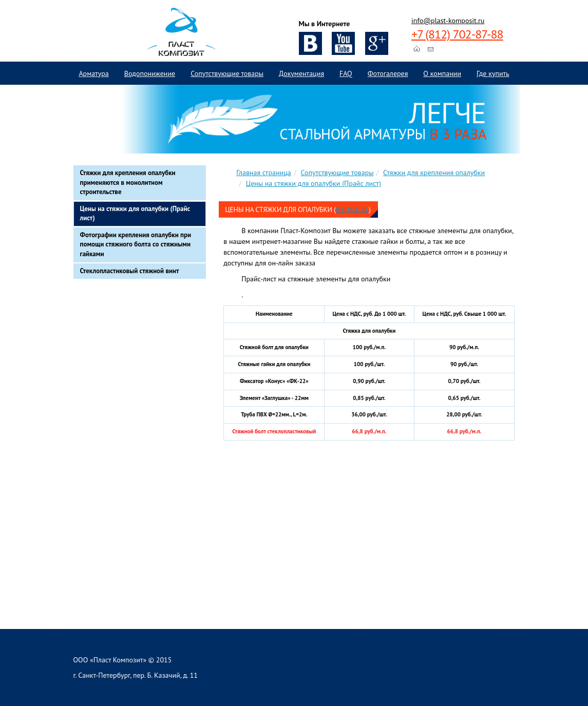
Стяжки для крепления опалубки (434, 173)
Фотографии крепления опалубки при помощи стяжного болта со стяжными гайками (136, 244)
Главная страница (264, 173)
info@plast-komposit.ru (448, 21)
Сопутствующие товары (227, 73)
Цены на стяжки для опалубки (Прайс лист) (135, 214)
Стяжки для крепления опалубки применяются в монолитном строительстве (128, 182)
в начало (352, 209)
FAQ (346, 73)
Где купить (493, 73)
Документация (301, 73)
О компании (442, 73)
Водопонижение (150, 73)
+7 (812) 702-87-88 (457, 34)
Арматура (93, 73)
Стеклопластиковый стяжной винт (130, 271)
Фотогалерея (388, 73)
